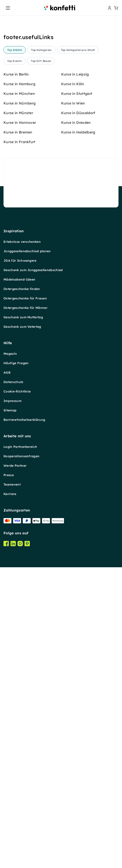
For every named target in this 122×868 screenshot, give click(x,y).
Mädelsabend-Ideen (19, 627)
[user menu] (109, 8)
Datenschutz (13, 729)
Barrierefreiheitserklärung (24, 767)
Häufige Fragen (16, 710)
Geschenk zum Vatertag (22, 674)
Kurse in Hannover (20, 470)
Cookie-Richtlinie (17, 739)
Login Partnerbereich (20, 794)
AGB (7, 720)
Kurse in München (19, 441)
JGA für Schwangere (20, 608)
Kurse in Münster (18, 460)
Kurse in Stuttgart (77, 441)
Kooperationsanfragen (21, 803)
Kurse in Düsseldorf (78, 460)
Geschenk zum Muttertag (23, 665)
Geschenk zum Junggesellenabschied (33, 617)
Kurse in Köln (73, 431)
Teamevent (12, 832)
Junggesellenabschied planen (27, 598)
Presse (9, 822)
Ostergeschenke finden (22, 636)
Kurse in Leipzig (75, 421)
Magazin (10, 701)
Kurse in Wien (73, 450)
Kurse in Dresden (76, 470)
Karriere (10, 841)
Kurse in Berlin (16, 421)
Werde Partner (15, 813)
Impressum (12, 748)
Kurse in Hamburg (19, 431)
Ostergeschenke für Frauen (25, 646)
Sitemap (10, 758)
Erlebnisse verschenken (22, 589)
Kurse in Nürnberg (19, 450)
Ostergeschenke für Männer (26, 655)
